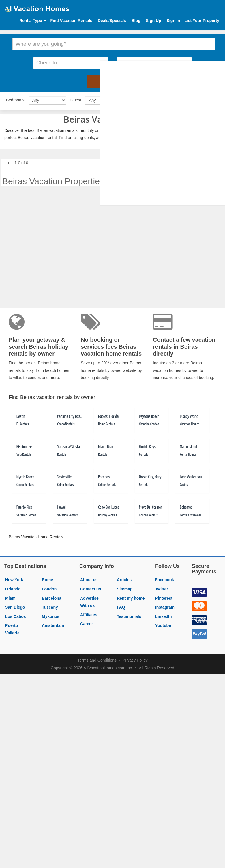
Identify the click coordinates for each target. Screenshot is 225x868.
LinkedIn (164, 615)
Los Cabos (16, 615)
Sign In (173, 21)
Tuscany (50, 605)
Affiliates (89, 613)
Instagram (165, 605)
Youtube (163, 624)
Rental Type (33, 21)
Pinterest (164, 596)
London (49, 587)
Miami (11, 596)
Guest (76, 98)
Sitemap (125, 587)
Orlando (13, 587)
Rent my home (131, 596)
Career (87, 622)
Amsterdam (53, 624)
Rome (47, 578)
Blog (136, 21)
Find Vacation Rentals (71, 21)
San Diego (15, 605)
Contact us (91, 587)
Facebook (165, 578)
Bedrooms (15, 98)
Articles (124, 578)
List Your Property (202, 21)
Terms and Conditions (97, 658)
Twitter (162, 587)
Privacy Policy (135, 658)
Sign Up (154, 21)
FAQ (121, 605)
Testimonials (129, 615)
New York (14, 578)
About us (89, 578)
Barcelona (52, 596)
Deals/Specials (112, 21)
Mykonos (51, 615)
